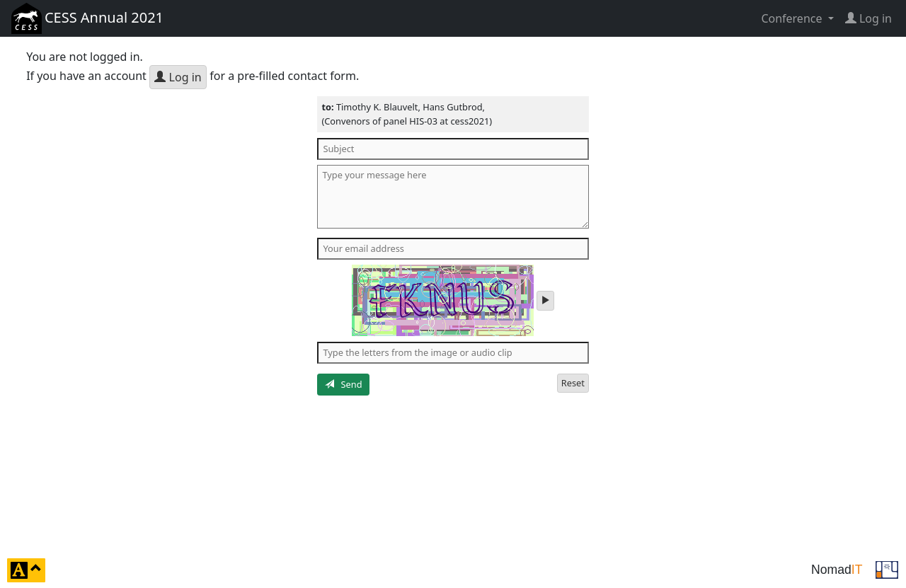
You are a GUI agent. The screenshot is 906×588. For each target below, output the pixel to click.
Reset (573, 383)
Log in (178, 77)
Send (344, 384)
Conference (793, 18)
